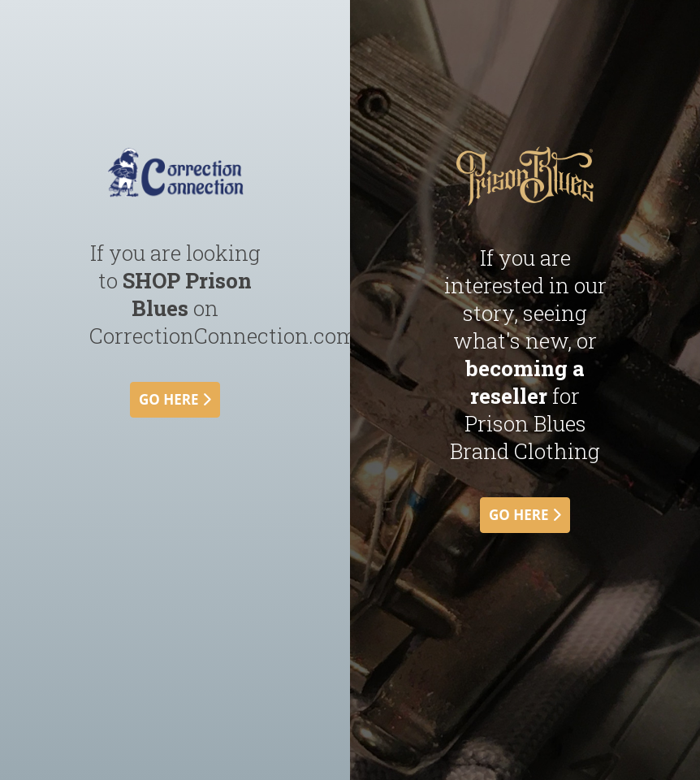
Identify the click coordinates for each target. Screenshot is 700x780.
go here (175, 399)
